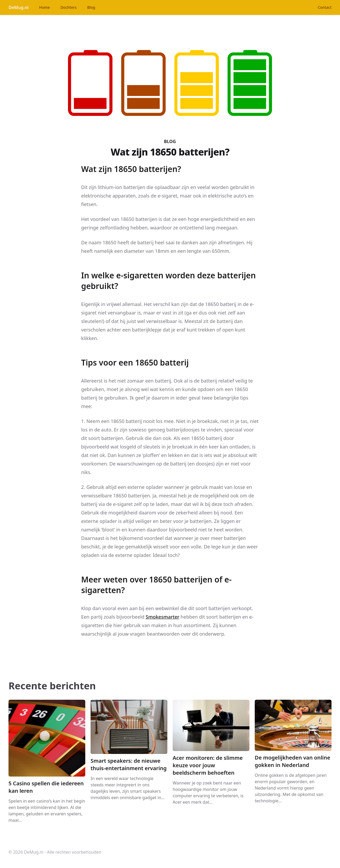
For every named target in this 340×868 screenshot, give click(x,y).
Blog (91, 7)
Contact (325, 7)
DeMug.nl (18, 7)
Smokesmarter (162, 617)
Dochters (69, 7)
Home (44, 7)
